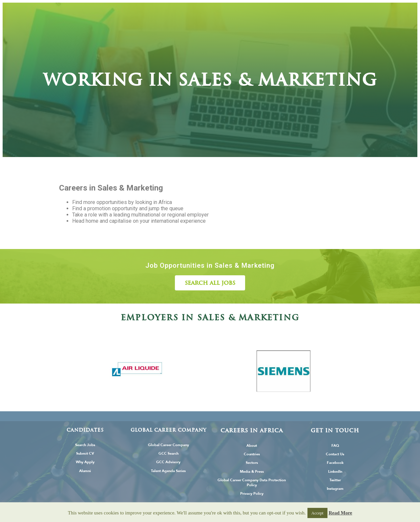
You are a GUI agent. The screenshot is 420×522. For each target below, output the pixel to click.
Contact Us (335, 454)
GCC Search (168, 454)
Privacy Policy (252, 494)
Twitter (335, 480)
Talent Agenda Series (168, 471)
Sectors (252, 463)
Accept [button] (317, 513)
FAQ (335, 446)
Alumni (85, 471)
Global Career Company (168, 445)
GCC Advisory (168, 462)
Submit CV (85, 454)
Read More (340, 513)
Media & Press (252, 472)
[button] (210, 283)
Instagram (335, 489)
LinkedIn (335, 472)
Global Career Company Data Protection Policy (252, 483)
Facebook (335, 463)
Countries (252, 454)
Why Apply (85, 462)
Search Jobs (85, 445)
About (252, 446)
